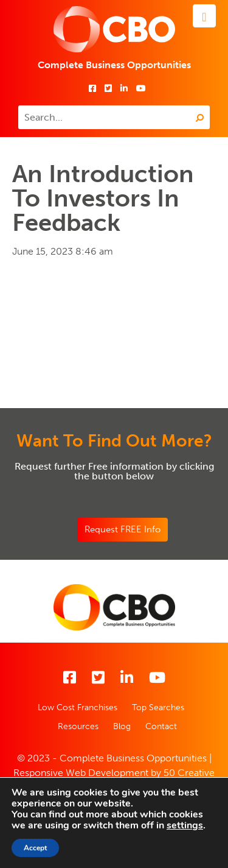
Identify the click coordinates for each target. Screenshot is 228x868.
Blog (122, 726)
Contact (161, 726)
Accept (35, 848)
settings (185, 825)
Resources (78, 726)
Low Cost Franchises (78, 707)
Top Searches (158, 707)
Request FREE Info (123, 529)
